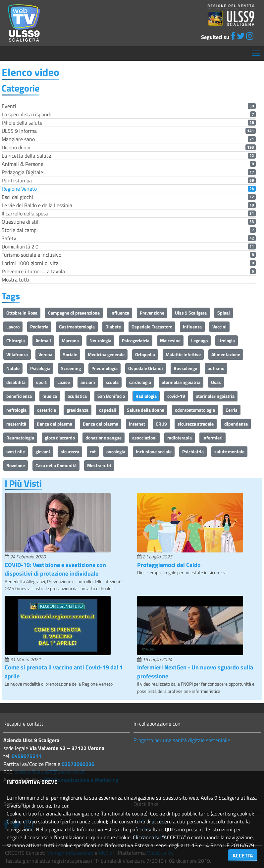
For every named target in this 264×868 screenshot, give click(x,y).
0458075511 (26, 756)
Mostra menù (256, 51)
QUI (169, 829)
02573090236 (78, 764)
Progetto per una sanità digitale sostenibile (182, 740)
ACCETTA (243, 855)
